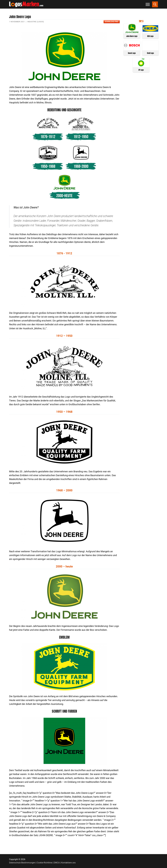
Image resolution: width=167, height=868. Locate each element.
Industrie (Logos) (36, 22)
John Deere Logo (132, 36)
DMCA (57, 863)
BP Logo (141, 70)
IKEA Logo (150, 36)
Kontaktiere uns (68, 863)
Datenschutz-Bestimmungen (22, 863)
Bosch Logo (132, 53)
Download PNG (112, 22)
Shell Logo (150, 53)
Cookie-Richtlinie (45, 863)
